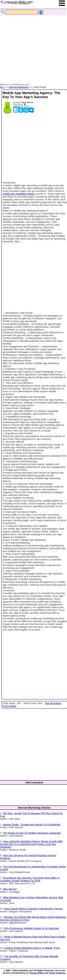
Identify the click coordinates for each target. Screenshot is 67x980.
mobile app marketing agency (19, 194)
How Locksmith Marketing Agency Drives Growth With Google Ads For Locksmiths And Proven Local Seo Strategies (31, 844)
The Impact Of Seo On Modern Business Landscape (32, 833)
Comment (17, 106)
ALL (2, 87)
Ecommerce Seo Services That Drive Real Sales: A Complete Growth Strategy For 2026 (30, 879)
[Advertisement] (33, 46)
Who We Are (10, 889)
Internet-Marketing (19, 87)
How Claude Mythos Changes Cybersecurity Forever (33, 909)
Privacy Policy (37, 973)
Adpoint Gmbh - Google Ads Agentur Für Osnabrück (31, 825)
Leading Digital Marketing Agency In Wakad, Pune (32, 948)
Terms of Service (57, 973)
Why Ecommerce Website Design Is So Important (32, 928)
